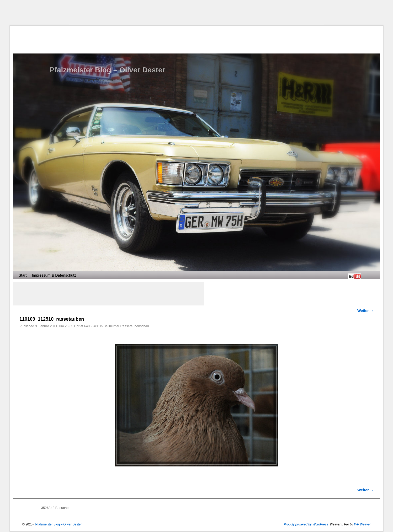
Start (23, 275)
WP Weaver (362, 524)
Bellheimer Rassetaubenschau (126, 326)
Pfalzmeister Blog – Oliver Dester (107, 70)
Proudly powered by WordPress (306, 524)
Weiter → (365, 311)
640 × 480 (92, 326)
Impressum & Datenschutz (54, 275)
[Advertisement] (196, 13)
